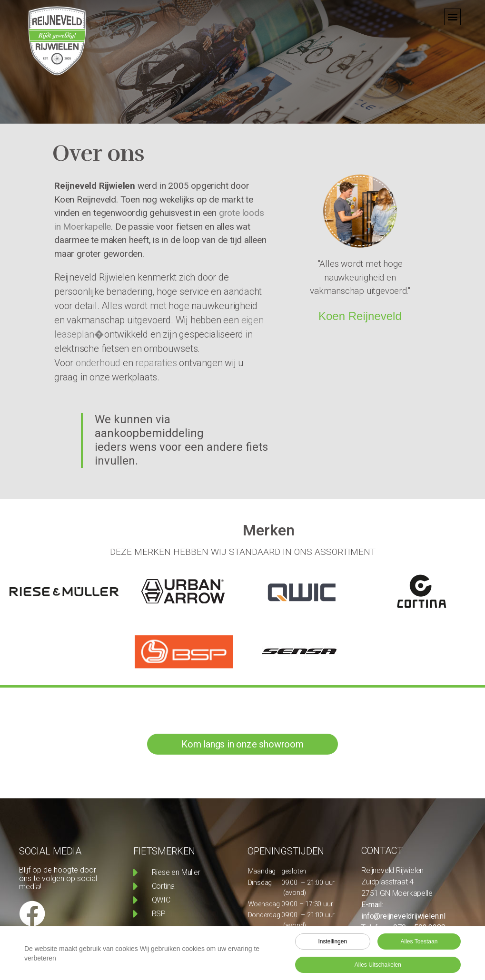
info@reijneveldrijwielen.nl (403, 916)
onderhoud (98, 363)
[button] (452, 11)
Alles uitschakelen (378, 967)
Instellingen (332, 943)
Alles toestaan (419, 943)
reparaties (156, 363)
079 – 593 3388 (419, 927)
